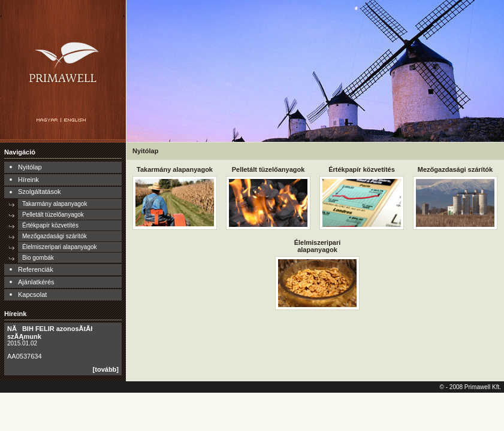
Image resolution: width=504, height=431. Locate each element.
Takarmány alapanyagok (55, 204)
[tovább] (106, 369)
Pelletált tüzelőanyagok (53, 215)
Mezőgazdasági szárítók (55, 236)
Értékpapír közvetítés (50, 225)
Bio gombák (38, 258)
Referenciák (36, 269)
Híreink (28, 180)
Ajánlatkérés (36, 282)
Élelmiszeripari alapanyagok (60, 247)
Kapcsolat (32, 295)
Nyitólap (30, 167)
